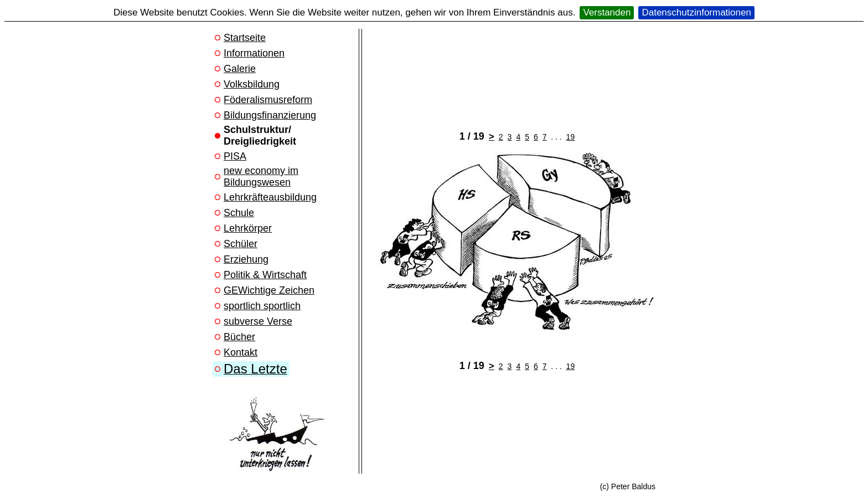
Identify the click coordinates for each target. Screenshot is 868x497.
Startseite (245, 38)
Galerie (240, 69)
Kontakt (241, 352)
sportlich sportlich (262, 306)
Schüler (241, 244)
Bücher (239, 337)
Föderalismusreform (268, 100)
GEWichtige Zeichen (269, 290)
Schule (239, 213)
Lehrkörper (248, 228)
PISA (235, 156)
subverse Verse (258, 321)
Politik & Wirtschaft (265, 275)
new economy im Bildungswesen (261, 176)
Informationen (254, 53)
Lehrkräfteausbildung (270, 197)
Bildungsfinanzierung (270, 115)
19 (571, 137)
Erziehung (246, 259)
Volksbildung (252, 84)
